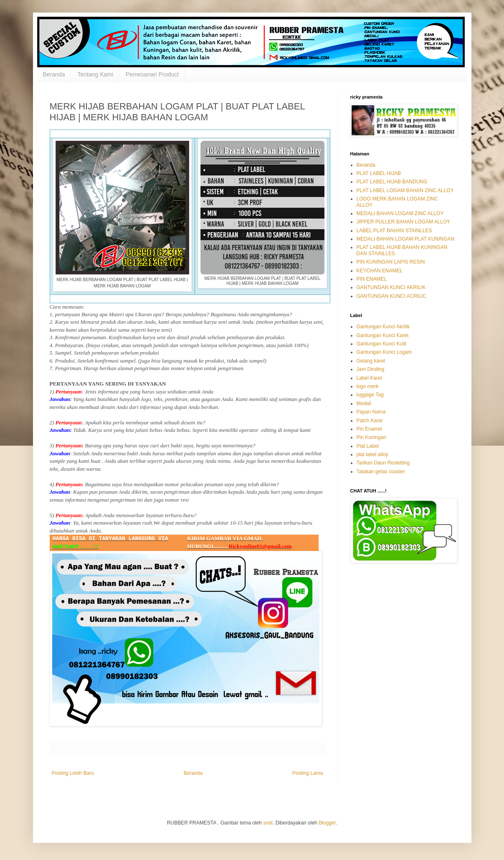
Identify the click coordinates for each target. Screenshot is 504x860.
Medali (364, 403)
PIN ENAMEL (372, 279)
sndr (268, 823)
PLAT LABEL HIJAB (379, 173)
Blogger (327, 823)
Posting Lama (308, 773)
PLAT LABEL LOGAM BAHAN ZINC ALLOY (405, 190)
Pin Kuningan (371, 437)
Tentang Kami (95, 74)
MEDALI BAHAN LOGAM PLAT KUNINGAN (406, 239)
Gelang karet (371, 361)
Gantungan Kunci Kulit (381, 344)
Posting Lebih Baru (73, 773)
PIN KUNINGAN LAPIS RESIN (391, 262)
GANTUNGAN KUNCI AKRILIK (391, 287)
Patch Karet (370, 421)
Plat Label (368, 446)
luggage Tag (370, 395)
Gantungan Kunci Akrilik (383, 327)
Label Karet (369, 378)
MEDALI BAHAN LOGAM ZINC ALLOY (400, 213)
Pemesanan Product (152, 74)
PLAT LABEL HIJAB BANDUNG (392, 182)
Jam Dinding (371, 369)
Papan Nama (371, 412)
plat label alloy (372, 454)
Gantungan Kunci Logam (384, 352)
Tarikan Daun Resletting (383, 463)
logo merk (368, 386)
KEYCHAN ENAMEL (380, 271)
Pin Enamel (369, 429)
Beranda (54, 74)
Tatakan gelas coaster (381, 472)
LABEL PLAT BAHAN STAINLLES (394, 231)
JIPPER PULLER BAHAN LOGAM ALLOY (404, 222)
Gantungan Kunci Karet (383, 335)
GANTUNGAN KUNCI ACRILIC (391, 296)
